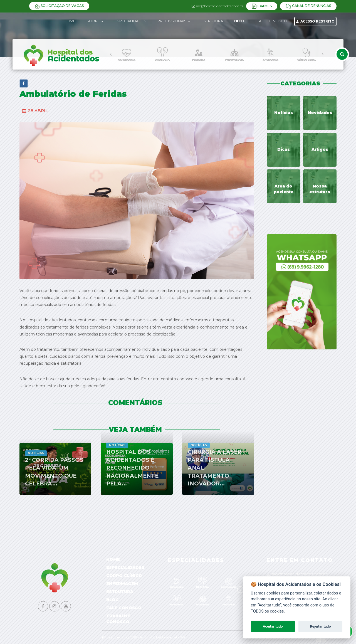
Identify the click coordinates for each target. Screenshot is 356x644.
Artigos (320, 149)
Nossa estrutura (320, 189)
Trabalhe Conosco (118, 619)
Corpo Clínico (124, 576)
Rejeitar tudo (321, 626)
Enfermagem (122, 584)
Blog (113, 600)
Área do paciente (284, 189)
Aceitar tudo (273, 626)
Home (70, 21)
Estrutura (120, 592)
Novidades (320, 113)
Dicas (284, 149)
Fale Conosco (124, 608)
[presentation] (111, 54)
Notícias (284, 113)
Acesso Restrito (315, 21)
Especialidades (125, 567)
